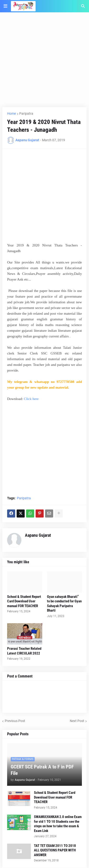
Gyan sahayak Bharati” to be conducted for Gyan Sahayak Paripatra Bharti (64, 604)
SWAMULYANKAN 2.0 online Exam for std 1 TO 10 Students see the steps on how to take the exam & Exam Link (58, 824)
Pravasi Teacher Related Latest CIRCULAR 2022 (24, 651)
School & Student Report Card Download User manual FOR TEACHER (24, 601)
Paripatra (26, 114)
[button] (5, 6)
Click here (31, 399)
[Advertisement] (44, 63)
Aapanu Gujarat (38, 535)
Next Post (77, 721)
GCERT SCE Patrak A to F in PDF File (42, 770)
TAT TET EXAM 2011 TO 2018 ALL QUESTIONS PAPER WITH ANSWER (55, 850)
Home (12, 114)
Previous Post (15, 721)
